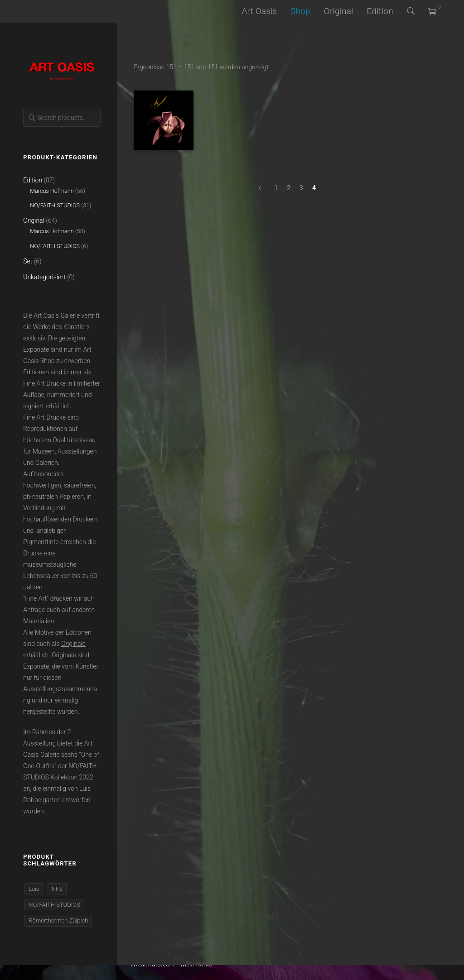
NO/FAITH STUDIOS (55, 205)
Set (28, 261)
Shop (300, 11)
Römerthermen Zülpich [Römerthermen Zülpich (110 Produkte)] (58, 920)
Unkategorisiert (44, 277)
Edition (380, 11)
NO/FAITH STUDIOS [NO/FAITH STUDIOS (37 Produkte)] (54, 905)
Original (339, 11)
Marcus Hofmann (52, 191)
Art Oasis (259, 11)
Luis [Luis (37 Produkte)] (34, 889)
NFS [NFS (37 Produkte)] (57, 889)
